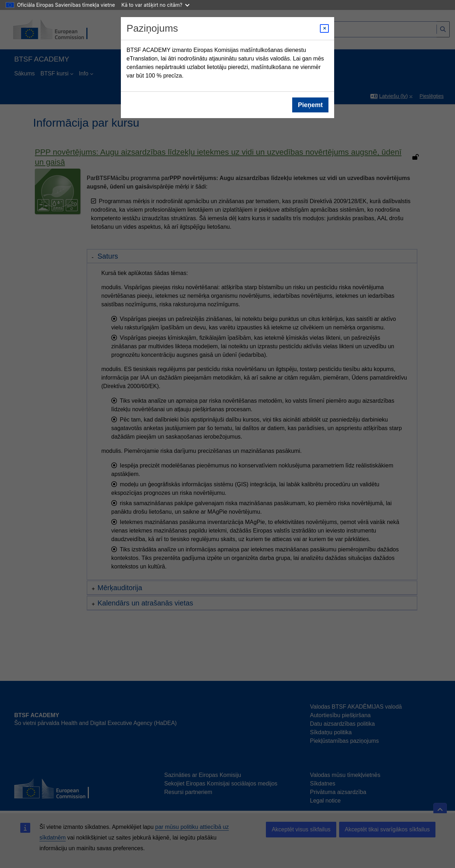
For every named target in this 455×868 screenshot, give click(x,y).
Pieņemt (310, 105)
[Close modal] (324, 28)
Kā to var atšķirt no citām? (155, 5)
